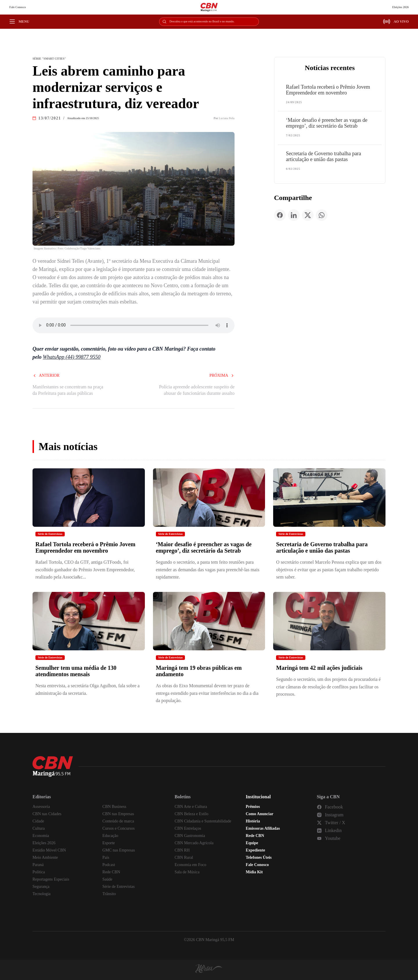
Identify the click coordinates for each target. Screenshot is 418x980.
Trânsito (109, 894)
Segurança (41, 887)
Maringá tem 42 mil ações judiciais (319, 668)
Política (39, 872)
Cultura (39, 828)
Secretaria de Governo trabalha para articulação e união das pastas (324, 156)
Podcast (109, 865)
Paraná (38, 865)
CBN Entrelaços (188, 828)
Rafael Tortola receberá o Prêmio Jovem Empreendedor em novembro (328, 90)
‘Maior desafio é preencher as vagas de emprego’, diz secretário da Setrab (327, 123)
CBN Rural (184, 857)
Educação (110, 836)
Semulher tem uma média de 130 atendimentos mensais (76, 671)
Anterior (46, 375)
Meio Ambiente (45, 857)
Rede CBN (111, 872)
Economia (41, 836)
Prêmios (253, 807)
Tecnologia (42, 894)
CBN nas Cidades (47, 814)
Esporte (109, 843)
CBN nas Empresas (118, 814)
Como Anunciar (259, 814)
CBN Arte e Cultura (191, 807)
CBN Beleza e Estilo (192, 814)
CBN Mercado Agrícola (194, 843)
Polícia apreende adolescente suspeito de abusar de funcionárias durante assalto (197, 390)
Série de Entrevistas (50, 534)
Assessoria (41, 807)
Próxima (222, 375)
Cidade (38, 821)
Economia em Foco (191, 865)
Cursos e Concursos (119, 828)
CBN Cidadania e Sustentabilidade (203, 821)
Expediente (255, 850)
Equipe (252, 843)
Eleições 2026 (400, 7)
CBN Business (114, 807)
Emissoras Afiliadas (263, 828)
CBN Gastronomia (190, 836)
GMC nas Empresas (119, 850)
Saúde (107, 879)
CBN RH (182, 850)
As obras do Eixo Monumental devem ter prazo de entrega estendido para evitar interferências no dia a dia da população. (207, 693)
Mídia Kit (254, 872)
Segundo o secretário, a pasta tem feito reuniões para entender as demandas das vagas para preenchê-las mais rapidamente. (208, 570)
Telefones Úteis (258, 857)
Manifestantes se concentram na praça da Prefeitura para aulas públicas (68, 390)
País (106, 857)
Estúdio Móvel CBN (49, 850)
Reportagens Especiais (51, 879)
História (253, 821)
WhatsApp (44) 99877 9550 (72, 357)
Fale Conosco (18, 7)
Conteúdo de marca (118, 821)
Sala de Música (187, 872)
